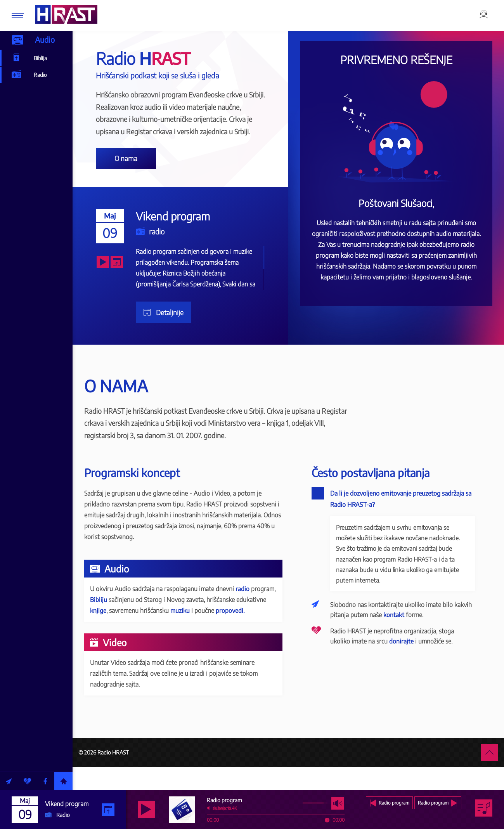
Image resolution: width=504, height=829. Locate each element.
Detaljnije (189, 322)
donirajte (411, 656)
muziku (232, 623)
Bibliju (145, 612)
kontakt (422, 629)
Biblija (30, 59)
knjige (150, 623)
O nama (147, 163)
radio (176, 241)
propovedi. (125, 634)
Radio (30, 76)
